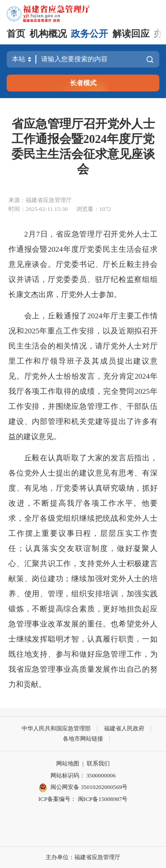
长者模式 (83, 83)
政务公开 (89, 34)
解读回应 (131, 34)
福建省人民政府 (124, 728)
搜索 (150, 59)
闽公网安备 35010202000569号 (83, 788)
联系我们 (98, 763)
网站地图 (68, 763)
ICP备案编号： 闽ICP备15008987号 (83, 799)
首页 (16, 34)
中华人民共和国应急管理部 (56, 728)
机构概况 (48, 34)
